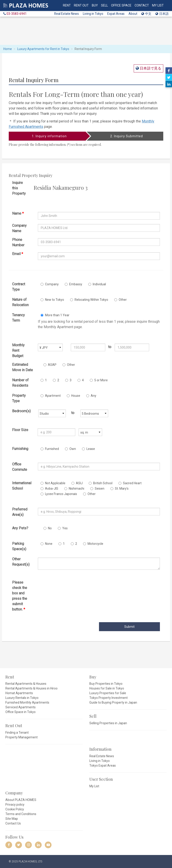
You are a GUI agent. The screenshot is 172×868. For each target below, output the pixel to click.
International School (22, 486)
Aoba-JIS (49, 489)
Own (70, 449)
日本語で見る (150, 68)
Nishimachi (74, 489)
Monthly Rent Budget (18, 350)
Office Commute (20, 467)
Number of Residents (20, 383)
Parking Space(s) (19, 546)
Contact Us (13, 823)
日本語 (162, 14)
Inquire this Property (19, 188)
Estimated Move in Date (23, 367)
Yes (63, 528)
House (73, 396)
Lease (88, 449)
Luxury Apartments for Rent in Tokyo (43, 49)
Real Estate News (67, 14)
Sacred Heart (130, 483)
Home (8, 49)
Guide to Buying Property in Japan (113, 702)
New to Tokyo (52, 300)
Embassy (73, 284)
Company (50, 284)
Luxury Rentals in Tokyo (22, 698)
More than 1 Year (55, 315)
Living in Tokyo (93, 14)
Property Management (21, 737)
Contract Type (19, 287)
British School (101, 483)
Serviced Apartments (20, 707)
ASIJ (77, 483)
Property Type (19, 398)
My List (94, 786)
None (46, 544)
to (110, 347)
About (133, 14)
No (48, 528)
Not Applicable (53, 483)
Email (18, 254)
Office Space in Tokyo (20, 712)
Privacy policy (15, 805)
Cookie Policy (15, 809)
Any (91, 396)
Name (18, 213)
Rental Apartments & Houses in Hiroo (31, 688)
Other (120, 300)
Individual (97, 284)
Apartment (51, 396)
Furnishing (20, 449)
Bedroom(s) (21, 411)
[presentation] (72, 589)
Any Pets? (20, 528)
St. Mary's (119, 489)
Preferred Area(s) (20, 512)
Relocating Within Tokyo (89, 300)
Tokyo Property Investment (109, 698)
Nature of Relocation (20, 302)
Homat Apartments (19, 693)
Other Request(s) (21, 562)
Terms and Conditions (21, 814)
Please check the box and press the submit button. (20, 596)
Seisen (97, 489)
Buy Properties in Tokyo (106, 684)
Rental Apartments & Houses (26, 684)
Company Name (19, 228)
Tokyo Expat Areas (103, 765)
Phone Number (18, 242)
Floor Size (20, 430)
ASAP (50, 365)
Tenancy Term (18, 318)
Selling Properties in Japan (108, 723)
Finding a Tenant (17, 733)
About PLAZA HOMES (21, 800)
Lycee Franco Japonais (59, 494)
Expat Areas (116, 14)
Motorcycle (93, 544)
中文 (146, 14)
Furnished (50, 449)
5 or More (99, 380)
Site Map (12, 819)
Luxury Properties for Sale (108, 693)
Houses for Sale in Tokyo (107, 688)
